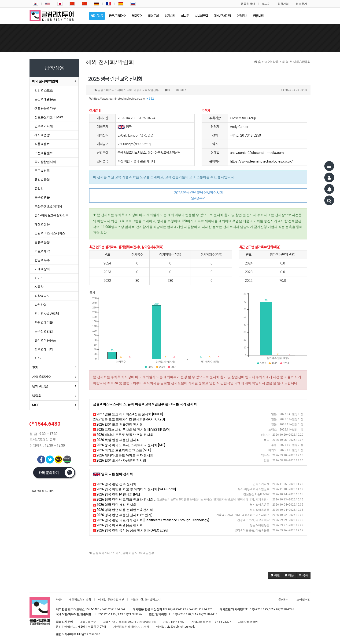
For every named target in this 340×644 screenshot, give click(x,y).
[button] (275, 575)
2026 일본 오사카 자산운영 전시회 (120, 460)
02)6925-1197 (177, 609)
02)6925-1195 (259, 609)
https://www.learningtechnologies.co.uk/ (122, 99)
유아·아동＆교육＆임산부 (138, 553)
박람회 (37, 396)
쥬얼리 (39, 188)
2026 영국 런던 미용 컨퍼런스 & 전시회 (123, 510)
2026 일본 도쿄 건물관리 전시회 (118, 424)
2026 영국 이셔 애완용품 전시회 (118, 525)
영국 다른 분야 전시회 (117, 474)
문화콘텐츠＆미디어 (48, 206)
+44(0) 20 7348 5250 (245, 135)
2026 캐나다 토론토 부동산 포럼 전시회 (123, 435)
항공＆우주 (42, 260)
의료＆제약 (42, 251)
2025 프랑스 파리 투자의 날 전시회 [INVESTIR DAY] (132, 430)
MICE (35, 405)
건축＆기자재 (44, 126)
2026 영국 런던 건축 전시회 (115, 484)
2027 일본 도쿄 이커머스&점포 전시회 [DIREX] (128, 414)
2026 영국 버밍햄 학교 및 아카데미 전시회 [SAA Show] (134, 489)
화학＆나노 (42, 296)
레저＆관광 (42, 135)
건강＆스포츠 (44, 90)
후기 (35, 367)
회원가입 (283, 4)
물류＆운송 (42, 242)
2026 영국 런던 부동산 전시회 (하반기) (123, 515)
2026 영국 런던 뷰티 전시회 (115, 505)
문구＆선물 (42, 171)
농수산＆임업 (44, 331)
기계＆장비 (42, 269)
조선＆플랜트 (44, 153)
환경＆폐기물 (44, 322)
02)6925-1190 (182, 614)
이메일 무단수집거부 (111, 600)
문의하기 (284, 600)
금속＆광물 (42, 197)
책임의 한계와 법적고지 (146, 600)
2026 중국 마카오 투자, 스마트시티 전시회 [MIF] (129, 445)
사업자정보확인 (248, 622)
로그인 (266, 4)
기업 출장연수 (41, 377)
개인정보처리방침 (80, 600)
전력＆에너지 (44, 349)
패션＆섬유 (42, 224)
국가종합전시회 (45, 162)
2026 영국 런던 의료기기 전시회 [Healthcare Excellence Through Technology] (151, 520)
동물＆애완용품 (45, 99)
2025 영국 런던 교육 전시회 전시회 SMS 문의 (198, 195)
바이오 (39, 278)
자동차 (39, 287)
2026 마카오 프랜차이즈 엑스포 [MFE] (122, 450)
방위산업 (41, 305)
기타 (37, 358)
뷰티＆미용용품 (45, 340)
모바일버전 (303, 600)
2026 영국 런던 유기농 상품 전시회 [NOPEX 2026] (131, 530)
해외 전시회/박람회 (45, 81)
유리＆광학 (42, 180)
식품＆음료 (42, 144)
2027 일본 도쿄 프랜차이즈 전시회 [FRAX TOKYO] (129, 419)
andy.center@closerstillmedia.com (257, 153)
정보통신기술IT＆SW (48, 117)
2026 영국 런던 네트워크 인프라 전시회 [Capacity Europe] (137, 499)
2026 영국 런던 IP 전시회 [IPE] (116, 494)
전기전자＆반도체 (47, 314)
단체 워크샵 (40, 386)
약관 (59, 600)
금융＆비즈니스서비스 (107, 553)
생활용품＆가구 (45, 108)
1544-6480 (92, 609)
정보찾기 (301, 4)
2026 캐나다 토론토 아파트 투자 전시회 (123, 455)
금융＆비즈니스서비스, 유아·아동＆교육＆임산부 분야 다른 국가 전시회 (145, 404)
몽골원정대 (248, 4)
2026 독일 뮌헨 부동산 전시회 (116, 440)
